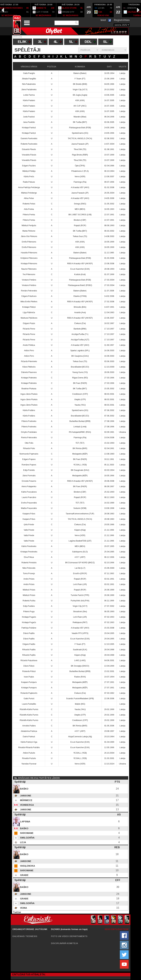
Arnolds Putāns (29, 726)
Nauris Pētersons (29, 269)
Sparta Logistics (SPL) (80, 351)
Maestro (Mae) (80, 117)
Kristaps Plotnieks (29, 378)
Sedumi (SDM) (80, 508)
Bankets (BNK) (80, 329)
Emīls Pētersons (29, 242)
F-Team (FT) (80, 79)
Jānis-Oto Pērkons (29, 236)
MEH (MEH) (80, 209)
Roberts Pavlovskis (29, 144)
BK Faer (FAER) (80, 383)
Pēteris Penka (29, 215)
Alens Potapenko (29, 486)
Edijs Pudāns (29, 606)
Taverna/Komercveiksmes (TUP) (80, 514)
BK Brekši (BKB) (80, 84)
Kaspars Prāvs (29, 514)
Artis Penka (29, 209)
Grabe (24, 875)
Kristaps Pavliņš (29, 128)
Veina (23, 908)
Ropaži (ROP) (80, 225)
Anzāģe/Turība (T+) (80, 334)
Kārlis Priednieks (29, 546)
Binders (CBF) (80, 220)
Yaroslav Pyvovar (29, 764)
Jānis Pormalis (29, 476)
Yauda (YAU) (80, 405)
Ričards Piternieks (29, 361)
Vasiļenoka (27, 866)
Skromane (26, 833)
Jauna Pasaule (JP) (80, 144)
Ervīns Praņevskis (29, 503)
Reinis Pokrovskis (29, 438)
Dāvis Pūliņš (29, 666)
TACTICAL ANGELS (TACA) (80, 138)
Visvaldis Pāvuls (29, 155)
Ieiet (103, 20)
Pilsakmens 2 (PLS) (80, 171)
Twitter (17, 912)
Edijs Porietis (29, 470)
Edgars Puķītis (29, 644)
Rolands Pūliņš (29, 671)
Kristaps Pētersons (29, 264)
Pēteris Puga (29, 612)
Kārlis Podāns (29, 410)
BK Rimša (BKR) (80, 448)
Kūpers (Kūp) (80, 530)
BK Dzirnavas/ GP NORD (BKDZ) (80, 563)
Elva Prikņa (29, 557)
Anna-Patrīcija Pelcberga (29, 187)
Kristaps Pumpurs (29, 688)
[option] (43, 10)
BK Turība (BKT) (80, 122)
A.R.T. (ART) (80, 557)
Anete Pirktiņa (29, 345)
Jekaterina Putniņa (29, 731)
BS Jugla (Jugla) (80, 95)
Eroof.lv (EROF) (80, 573)
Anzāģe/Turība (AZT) (80, 340)
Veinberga (27, 805)
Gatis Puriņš (29, 699)
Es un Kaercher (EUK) (80, 269)
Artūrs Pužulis (29, 753)
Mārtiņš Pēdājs (29, 171)
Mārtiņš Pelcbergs (29, 193)
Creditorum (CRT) (80, 394)
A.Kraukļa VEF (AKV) (80, 187)
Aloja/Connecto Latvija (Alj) (80, 737)
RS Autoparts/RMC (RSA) (80, 432)
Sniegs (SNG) (80, 204)
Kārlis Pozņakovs (29, 492)
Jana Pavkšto (29, 122)
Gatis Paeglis (29, 73)
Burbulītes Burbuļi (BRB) (80, 421)
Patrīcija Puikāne (29, 628)
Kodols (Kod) (80, 274)
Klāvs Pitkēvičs (29, 367)
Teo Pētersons (29, 274)
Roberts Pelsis (29, 204)
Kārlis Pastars (29, 100)
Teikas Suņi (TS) (80, 236)
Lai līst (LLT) (80, 568)
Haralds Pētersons (29, 253)
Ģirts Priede (29, 525)
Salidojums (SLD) (80, 552)
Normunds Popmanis (29, 454)
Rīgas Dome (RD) (80, 378)
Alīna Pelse (29, 198)
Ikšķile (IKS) (80, 704)
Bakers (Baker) (80, 73)
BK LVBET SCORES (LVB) (80, 215)
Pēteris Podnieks (29, 421)
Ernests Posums (29, 481)
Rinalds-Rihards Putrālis (29, 747)
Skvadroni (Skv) (80, 612)
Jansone (25, 796)
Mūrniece (26, 800)
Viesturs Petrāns (29, 280)
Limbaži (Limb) (80, 427)
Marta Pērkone (29, 231)
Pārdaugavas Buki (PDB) (80, 128)
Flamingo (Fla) (80, 182)
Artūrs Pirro (29, 351)
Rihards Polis (29, 448)
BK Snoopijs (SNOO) (80, 666)
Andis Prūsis (29, 579)
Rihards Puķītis (29, 650)
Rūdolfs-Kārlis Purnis (29, 709)
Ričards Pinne (29, 329)
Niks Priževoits (29, 568)
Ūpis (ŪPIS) (80, 166)
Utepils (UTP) (80, 399)
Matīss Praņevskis (29, 508)
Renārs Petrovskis (29, 291)
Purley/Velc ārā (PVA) (80, 601)
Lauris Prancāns (29, 497)
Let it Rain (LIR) (80, 584)
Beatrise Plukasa (29, 389)
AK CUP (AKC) (80, 106)
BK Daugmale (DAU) (80, 470)
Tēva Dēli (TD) (80, 149)
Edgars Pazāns (29, 166)
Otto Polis (29, 443)
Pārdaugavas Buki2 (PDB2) (80, 285)
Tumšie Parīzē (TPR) (80, 595)
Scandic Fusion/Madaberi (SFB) (80, 699)
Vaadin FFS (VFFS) (80, 633)
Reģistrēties (122, 20)
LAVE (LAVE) (80, 660)
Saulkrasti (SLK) (80, 650)
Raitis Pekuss (29, 182)
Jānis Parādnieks (29, 90)
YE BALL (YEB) (80, 465)
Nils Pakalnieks (29, 84)
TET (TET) (80, 443)
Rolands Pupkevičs (29, 693)
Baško (24, 789)
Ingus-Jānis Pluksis (29, 394)
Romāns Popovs (29, 465)
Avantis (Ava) (80, 312)
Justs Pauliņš (29, 117)
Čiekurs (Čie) (80, 323)
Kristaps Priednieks (29, 552)
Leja (23, 842)
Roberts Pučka (29, 601)
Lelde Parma (29, 95)
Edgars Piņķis (29, 323)
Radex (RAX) (80, 677)
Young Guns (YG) (80, 372)
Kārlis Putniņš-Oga (29, 742)
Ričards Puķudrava (29, 660)
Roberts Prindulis (29, 563)
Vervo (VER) (80, 177)
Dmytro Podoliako (29, 432)
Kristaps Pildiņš (29, 307)
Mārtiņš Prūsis (29, 590)
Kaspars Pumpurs (29, 682)
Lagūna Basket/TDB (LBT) (80, 541)
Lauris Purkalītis (29, 704)
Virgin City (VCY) (80, 90)
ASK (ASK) (80, 100)
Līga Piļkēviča (29, 312)
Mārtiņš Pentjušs (29, 225)
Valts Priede (29, 530)
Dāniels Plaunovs (29, 372)
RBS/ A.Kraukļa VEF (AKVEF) (80, 264)
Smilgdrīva (27, 838)
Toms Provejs (29, 573)
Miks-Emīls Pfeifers (29, 302)
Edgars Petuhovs (29, 296)
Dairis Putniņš (29, 737)
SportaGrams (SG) (80, 133)
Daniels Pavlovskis (29, 138)
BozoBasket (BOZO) (80, 367)
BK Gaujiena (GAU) (80, 356)
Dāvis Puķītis (29, 633)
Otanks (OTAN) (80, 296)
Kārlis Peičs (29, 177)
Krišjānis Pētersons (29, 258)
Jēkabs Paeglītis (29, 79)
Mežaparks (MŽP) (80, 454)
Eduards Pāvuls (29, 149)
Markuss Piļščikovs (29, 318)
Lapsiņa (25, 822)
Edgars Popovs (29, 459)
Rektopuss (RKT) (80, 622)
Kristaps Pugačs (29, 617)
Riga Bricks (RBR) (80, 155)
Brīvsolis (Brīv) (80, 307)
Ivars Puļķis (29, 677)
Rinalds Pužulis (29, 758)
